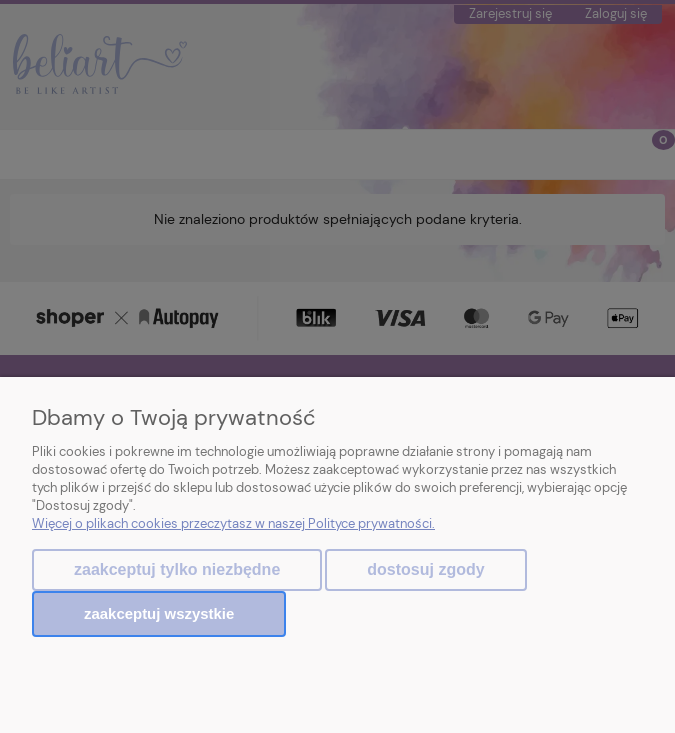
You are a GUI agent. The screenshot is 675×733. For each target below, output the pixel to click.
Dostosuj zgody (425, 569)
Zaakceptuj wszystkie (159, 613)
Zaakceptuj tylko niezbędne (177, 569)
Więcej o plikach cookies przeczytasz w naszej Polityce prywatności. (233, 523)
